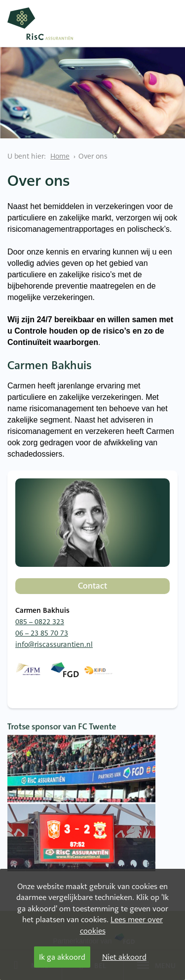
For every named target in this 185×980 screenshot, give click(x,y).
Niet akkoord (124, 957)
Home (60, 156)
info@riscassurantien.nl (54, 644)
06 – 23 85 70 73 (42, 633)
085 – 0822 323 (40, 622)
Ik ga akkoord (62, 957)
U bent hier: (27, 156)
